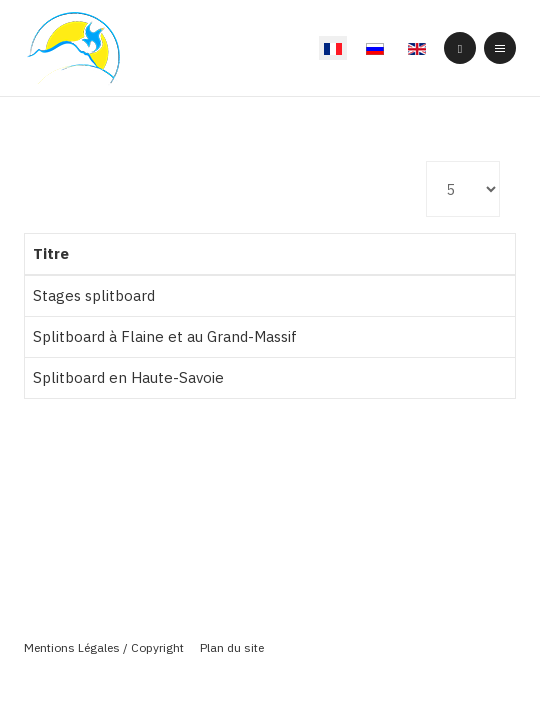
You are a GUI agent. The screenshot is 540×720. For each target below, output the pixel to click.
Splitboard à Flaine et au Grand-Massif (165, 336)
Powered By (270, 680)
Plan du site (232, 647)
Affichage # (426, 161)
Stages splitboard (94, 295)
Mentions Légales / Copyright (104, 647)
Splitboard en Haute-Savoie (128, 377)
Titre (51, 253)
